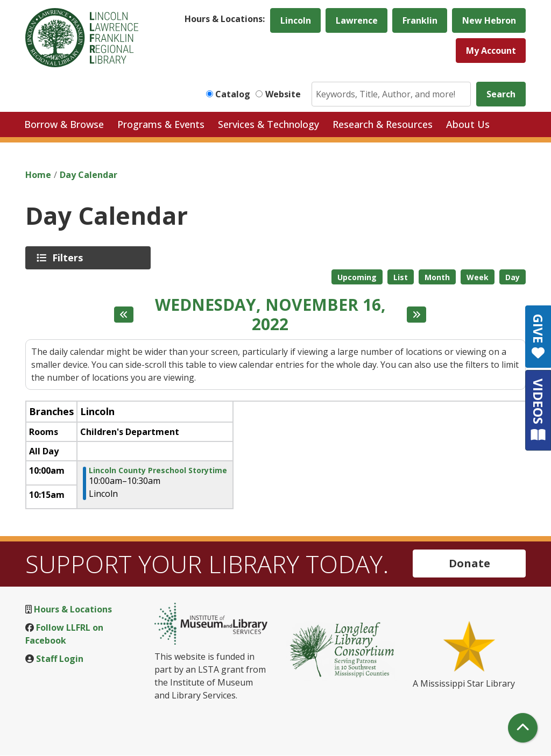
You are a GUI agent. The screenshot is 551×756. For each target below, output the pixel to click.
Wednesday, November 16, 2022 (270, 315)
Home (38, 175)
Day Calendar (89, 175)
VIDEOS (538, 410)
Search (501, 94)
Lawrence (357, 20)
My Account (491, 51)
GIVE (538, 337)
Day (513, 277)
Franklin (420, 20)
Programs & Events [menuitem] (161, 124)
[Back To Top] (523, 728)
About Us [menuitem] (468, 124)
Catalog (233, 94)
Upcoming (357, 277)
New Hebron (489, 20)
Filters (69, 258)
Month (437, 277)
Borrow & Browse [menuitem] (64, 124)
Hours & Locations (73, 609)
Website (283, 94)
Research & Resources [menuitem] (383, 124)
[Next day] (416, 315)
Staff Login (60, 659)
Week (478, 277)
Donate (469, 563)
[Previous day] (124, 315)
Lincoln (296, 20)
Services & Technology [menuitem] (269, 124)
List (401, 277)
